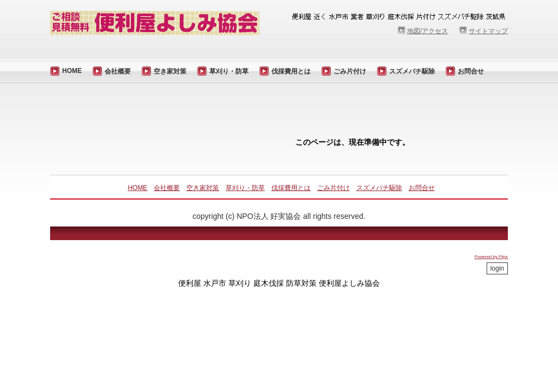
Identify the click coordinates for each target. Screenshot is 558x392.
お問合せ (471, 71)
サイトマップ (488, 31)
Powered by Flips (491, 257)
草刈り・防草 (229, 71)
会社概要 (118, 71)
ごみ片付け (350, 71)
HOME (72, 71)
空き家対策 (170, 71)
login (497, 268)
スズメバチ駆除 (412, 71)
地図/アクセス (427, 31)
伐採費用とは (291, 71)
